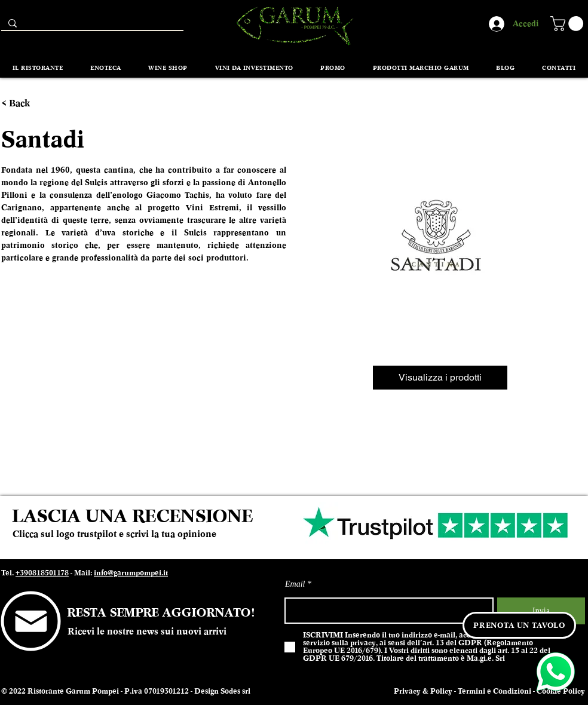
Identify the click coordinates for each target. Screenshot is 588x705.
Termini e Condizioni (494, 691)
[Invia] (541, 611)
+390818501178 (42, 573)
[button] (569, 24)
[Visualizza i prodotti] (440, 378)
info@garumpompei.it (131, 573)
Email (295, 584)
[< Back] (23, 104)
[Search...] (91, 26)
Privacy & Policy (423, 691)
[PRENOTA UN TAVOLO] (519, 625)
